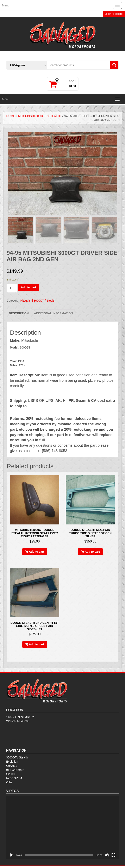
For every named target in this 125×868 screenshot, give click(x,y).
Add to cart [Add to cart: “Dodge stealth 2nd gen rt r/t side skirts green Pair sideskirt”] (37, 644)
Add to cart (29, 287)
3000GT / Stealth (17, 757)
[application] (62, 828)
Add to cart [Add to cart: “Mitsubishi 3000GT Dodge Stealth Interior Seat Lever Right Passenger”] (37, 552)
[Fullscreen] (113, 855)
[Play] (12, 855)
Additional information (54, 313)
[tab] (19, 313)
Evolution (12, 762)
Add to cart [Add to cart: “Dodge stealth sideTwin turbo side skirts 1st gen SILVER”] (92, 552)
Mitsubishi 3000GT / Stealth (40, 116)
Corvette (12, 766)
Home (11, 116)
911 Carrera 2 (15, 770)
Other (10, 782)
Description (19, 313)
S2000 (10, 774)
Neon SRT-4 (14, 778)
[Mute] (107, 855)
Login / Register (114, 14)
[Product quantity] (12, 288)
